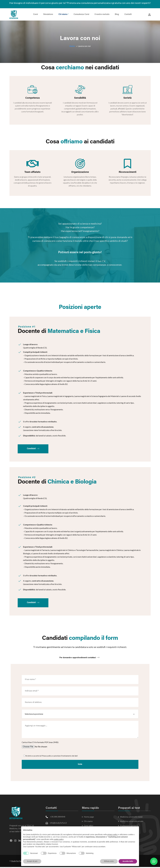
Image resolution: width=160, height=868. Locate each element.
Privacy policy (47, 756)
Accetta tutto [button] (128, 861)
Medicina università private (132, 821)
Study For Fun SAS (18, 863)
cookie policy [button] (59, 839)
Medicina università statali (131, 817)
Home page (89, 817)
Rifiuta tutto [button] (109, 861)
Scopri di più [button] (32, 861)
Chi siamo (88, 821)
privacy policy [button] (112, 835)
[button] (154, 861)
